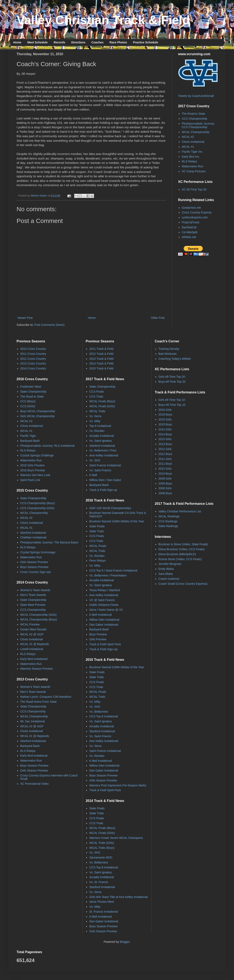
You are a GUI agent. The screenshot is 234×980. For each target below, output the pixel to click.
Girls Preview (98, 639)
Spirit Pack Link (30, 480)
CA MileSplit (190, 232)
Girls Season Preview (34, 562)
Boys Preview (98, 634)
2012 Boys (165, 454)
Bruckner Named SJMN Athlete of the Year (117, 521)
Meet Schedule (37, 42)
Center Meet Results (34, 629)
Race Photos (118, 42)
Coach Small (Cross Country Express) (183, 584)
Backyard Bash (30, 441)
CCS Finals (97, 392)
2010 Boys (165, 474)
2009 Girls (165, 479)
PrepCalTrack (191, 222)
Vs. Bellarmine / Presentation (108, 575)
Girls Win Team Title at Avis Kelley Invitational (118, 897)
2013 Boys (165, 444)
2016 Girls (165, 410)
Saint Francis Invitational (105, 465)
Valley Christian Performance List (180, 511)
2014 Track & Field (101, 363)
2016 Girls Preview (33, 465)
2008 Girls (165, 488)
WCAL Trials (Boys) (102, 848)
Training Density (169, 349)
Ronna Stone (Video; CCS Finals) (180, 559)
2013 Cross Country (33, 363)
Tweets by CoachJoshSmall (196, 96)
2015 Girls (165, 419)
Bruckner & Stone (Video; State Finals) (183, 544)
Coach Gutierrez (169, 579)
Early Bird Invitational (34, 659)
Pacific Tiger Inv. (192, 152)
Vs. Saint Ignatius (101, 441)
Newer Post (25, 318)
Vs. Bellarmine (99, 712)
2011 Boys (165, 464)
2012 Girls (165, 449)
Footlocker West (31, 387)
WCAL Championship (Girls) (38, 615)
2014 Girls (165, 429)
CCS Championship (195, 119)
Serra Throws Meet (102, 902)
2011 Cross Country (33, 354)
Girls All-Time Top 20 (172, 377)
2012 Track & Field (101, 354)
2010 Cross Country (33, 349)
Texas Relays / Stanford (105, 590)
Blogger (125, 942)
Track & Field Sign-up (103, 490)
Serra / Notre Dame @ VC (106, 610)
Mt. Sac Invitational (33, 721)
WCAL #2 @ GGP (32, 634)
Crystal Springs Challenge (37, 455)
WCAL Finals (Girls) (102, 406)
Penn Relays (97, 561)
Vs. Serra (95, 416)
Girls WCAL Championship (37, 416)
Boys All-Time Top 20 (172, 382)
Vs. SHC (95, 460)
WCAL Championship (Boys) (39, 619)
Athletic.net (189, 237)
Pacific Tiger (28, 436)
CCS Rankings (168, 521)
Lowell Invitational (32, 649)
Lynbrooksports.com (195, 217)
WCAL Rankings (169, 516)
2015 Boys (165, 424)
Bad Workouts (168, 354)
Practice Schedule (146, 42)
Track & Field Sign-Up (103, 649)
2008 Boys (165, 493)
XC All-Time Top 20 (194, 189)
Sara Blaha (166, 574)
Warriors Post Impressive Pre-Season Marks (118, 785)
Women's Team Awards (35, 590)
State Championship (33, 392)
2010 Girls (165, 469)
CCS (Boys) (28, 401)
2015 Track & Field (101, 368)
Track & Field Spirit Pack (105, 644)
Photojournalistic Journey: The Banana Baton (49, 542)
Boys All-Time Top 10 (172, 405)
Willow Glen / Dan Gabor (105, 480)
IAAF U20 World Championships (110, 508)
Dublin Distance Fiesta (104, 605)
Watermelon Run (193, 166)
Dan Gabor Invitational (104, 625)
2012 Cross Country (33, 359)
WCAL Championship (196, 132)
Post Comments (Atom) (49, 325)
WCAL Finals (98, 546)
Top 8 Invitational (100, 426)
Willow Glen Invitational (104, 620)
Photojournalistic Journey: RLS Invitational (47, 446)
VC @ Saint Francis (102, 600)
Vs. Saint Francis (100, 470)
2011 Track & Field (101, 349)
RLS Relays (189, 161)
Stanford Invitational (33, 533)
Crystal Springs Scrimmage (38, 552)
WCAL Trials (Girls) (102, 843)
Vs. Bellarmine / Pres (103, 450)
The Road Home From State (39, 702)
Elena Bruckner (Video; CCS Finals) (182, 549)
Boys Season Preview (34, 567)
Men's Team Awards (33, 595)
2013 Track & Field (101, 359)
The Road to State (194, 114)
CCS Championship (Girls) (37, 508)
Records (59, 42)
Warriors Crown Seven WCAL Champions (116, 838)
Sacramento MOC (101, 857)
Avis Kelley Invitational (104, 455)
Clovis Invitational (193, 142)
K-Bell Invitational (100, 615)
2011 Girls (165, 459)
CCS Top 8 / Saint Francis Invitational (113, 570)
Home (17, 42)
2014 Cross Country (33, 368)
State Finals (97, 526)
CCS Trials (96, 397)
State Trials (96, 531)
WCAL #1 (188, 147)
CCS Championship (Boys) (38, 503)
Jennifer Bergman (170, 564)
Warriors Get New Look (35, 475)
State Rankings (168, 526)
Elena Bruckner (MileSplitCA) (177, 554)
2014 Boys (165, 434)
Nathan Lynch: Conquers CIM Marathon (46, 697)
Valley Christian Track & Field (103, 20)
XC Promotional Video (34, 784)
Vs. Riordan (97, 431)
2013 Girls (165, 439)
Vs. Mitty (95, 421)
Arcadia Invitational (101, 436)
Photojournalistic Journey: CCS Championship (198, 125)
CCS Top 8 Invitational (104, 716)
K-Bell (93, 475)
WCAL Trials (97, 411)
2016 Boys (165, 414)
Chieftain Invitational (33, 537)
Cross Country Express (197, 212)
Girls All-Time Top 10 (172, 400)
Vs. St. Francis (99, 882)
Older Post (158, 318)
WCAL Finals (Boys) (102, 401)
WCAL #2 (188, 137)
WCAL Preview (30, 624)
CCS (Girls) (28, 406)
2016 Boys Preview (33, 470)
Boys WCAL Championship (38, 411)
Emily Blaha (166, 569)
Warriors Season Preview (37, 669)
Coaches (97, 42)
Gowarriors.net (191, 208)
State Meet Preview (33, 605)
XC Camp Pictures (194, 171)
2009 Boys (165, 483)
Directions (78, 42)
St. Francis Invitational (104, 912)
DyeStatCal (189, 227)
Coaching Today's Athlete (175, 359)
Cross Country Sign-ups (36, 572)
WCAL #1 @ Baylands (35, 644)
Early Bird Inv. (191, 157)
